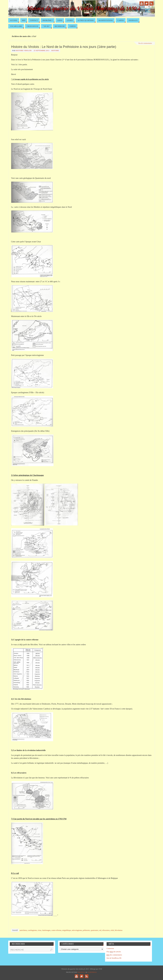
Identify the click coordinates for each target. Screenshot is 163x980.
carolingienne (32, 930)
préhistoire (86, 930)
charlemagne (46, 930)
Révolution (119, 930)
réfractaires (106, 930)
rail (100, 930)
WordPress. (92, 972)
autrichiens (23, 930)
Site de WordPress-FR (114, 958)
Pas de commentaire (145, 43)
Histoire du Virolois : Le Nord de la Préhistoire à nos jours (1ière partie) (64, 47)
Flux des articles (114, 952)
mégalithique (67, 930)
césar (39, 930)
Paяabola (81, 972)
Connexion (110, 948)
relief (112, 930)
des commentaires (114, 955)
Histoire (55, 51)
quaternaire (95, 930)
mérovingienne (77, 930)
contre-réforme (56, 930)
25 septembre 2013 (41, 51)
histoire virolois (24, 51)
